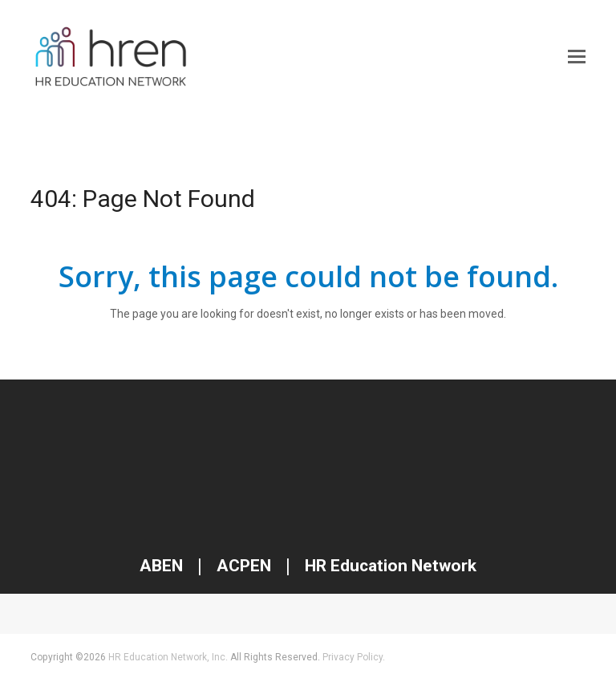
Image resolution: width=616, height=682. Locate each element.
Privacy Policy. (354, 657)
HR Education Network (389, 566)
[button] (577, 57)
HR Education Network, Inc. (168, 657)
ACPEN (244, 566)
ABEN (161, 566)
